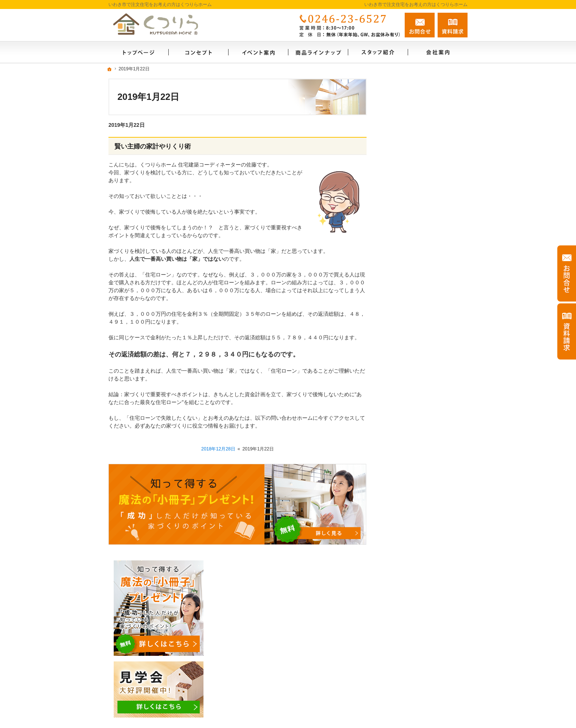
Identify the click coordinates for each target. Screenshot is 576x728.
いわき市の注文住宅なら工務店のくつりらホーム (378, 713)
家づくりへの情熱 (411, 467)
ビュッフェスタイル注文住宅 (424, 306)
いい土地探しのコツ (413, 338)
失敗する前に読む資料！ (419, 499)
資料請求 (453, 25)
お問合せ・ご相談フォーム (423, 683)
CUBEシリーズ (408, 322)
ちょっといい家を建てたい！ (424, 370)
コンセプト (403, 386)
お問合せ (420, 25)
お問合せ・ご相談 (411, 515)
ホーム (398, 258)
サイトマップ (405, 563)
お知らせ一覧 (405, 531)
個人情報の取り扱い (413, 547)
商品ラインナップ (411, 290)
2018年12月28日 (218, 449)
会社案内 (400, 451)
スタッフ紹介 (405, 483)
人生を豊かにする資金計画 (421, 354)
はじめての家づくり (413, 403)
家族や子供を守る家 (413, 419)
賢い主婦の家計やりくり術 (153, 146)
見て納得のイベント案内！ (421, 274)
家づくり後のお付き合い (419, 435)
